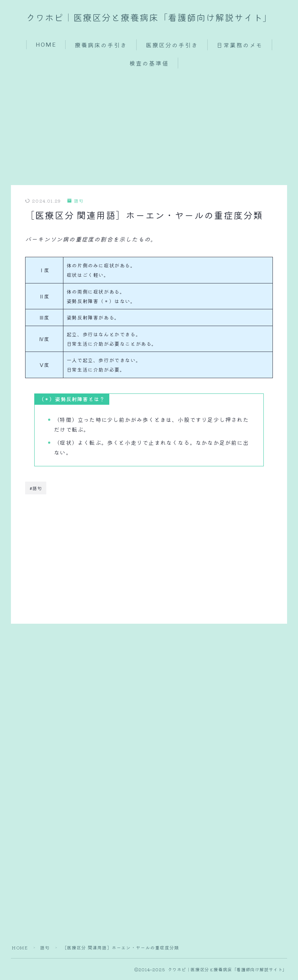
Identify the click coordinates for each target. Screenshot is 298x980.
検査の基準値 (149, 64)
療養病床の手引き (101, 45)
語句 (76, 201)
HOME (46, 45)
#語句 (36, 488)
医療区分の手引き (172, 45)
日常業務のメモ (240, 45)
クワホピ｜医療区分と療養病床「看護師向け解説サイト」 (149, 18)
